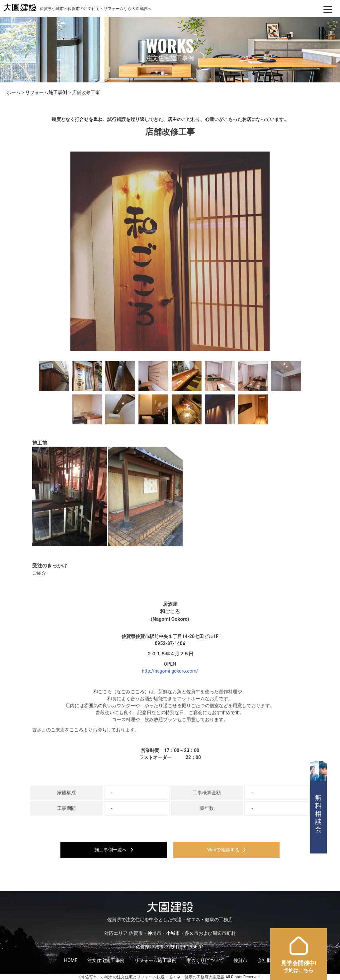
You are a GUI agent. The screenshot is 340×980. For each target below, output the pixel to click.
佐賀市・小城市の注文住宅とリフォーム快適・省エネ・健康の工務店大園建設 (155, 977)
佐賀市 (240, 960)
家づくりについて (205, 960)
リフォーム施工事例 (155, 960)
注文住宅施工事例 (106, 960)
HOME (71, 960)
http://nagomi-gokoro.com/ (170, 671)
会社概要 (267, 960)
